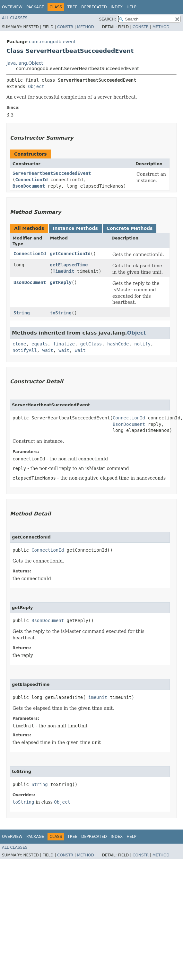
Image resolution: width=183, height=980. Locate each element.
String (22, 313)
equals (40, 344)
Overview (12, 7)
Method (86, 27)
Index (117, 7)
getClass (91, 344)
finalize (64, 344)
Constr (65, 27)
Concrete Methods (130, 228)
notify (142, 344)
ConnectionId (31, 180)
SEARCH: (108, 19)
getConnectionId (70, 254)
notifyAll (25, 350)
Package (35, 7)
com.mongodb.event (52, 42)
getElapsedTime (69, 265)
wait (48, 350)
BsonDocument (29, 186)
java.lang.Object (25, 63)
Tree (72, 7)
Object (36, 86)
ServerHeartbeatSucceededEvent (52, 173)
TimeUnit (63, 271)
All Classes (15, 18)
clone (19, 344)
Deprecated (94, 7)
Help (131, 7)
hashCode (118, 344)
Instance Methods (75, 228)
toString (61, 313)
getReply (61, 282)
